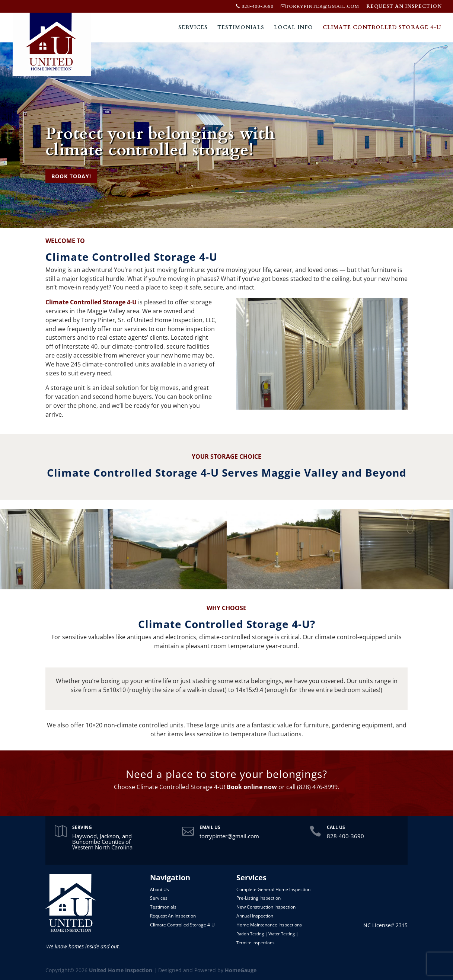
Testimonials (241, 28)
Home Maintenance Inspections (269, 925)
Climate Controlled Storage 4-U (382, 28)
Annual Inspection (255, 916)
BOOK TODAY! (71, 176)
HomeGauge (241, 970)
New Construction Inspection (266, 907)
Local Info (294, 28)
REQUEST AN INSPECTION (404, 7)
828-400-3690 (345, 836)
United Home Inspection (121, 970)
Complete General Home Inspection (273, 889)
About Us (159, 889)
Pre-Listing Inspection (259, 898)
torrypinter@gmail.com (229, 836)
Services (193, 28)
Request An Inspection (173, 916)
